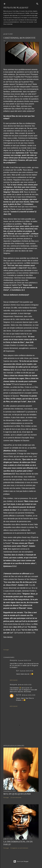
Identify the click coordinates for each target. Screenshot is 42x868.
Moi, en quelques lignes (17, 794)
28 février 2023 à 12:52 (25, 685)
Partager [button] (6, 650)
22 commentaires (16, 797)
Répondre (14, 680)
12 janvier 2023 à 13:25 (26, 671)
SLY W (19, 695)
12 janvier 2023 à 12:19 (24, 660)
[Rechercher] (37, 3)
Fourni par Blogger (21, 861)
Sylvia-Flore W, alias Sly (16, 8)
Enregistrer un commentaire (19, 848)
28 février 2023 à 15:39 (29, 695)
